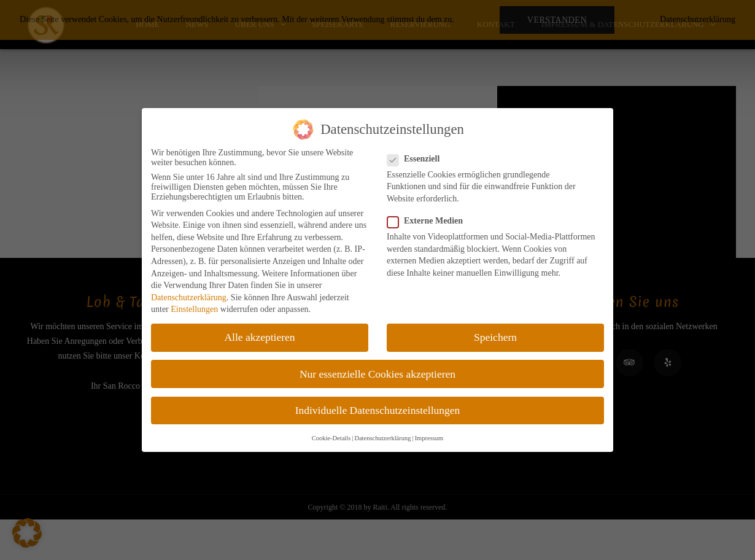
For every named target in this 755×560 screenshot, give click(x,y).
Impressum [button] (429, 438)
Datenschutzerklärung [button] (382, 438)
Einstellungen (194, 309)
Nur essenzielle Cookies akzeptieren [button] (377, 374)
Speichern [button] (495, 337)
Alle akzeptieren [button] (259, 337)
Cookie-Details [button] (331, 438)
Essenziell (417, 159)
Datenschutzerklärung (189, 297)
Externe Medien (429, 221)
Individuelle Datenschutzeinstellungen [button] (378, 410)
